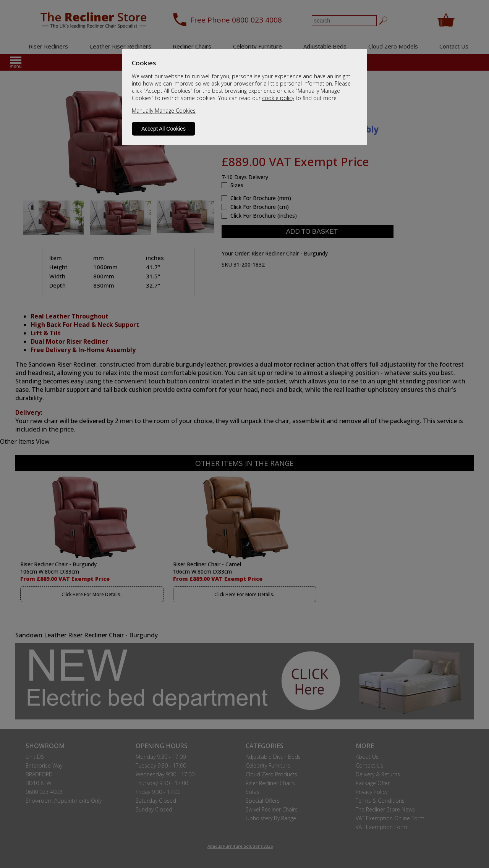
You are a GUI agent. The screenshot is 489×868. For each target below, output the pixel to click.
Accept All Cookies (164, 129)
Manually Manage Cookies (164, 111)
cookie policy (278, 98)
